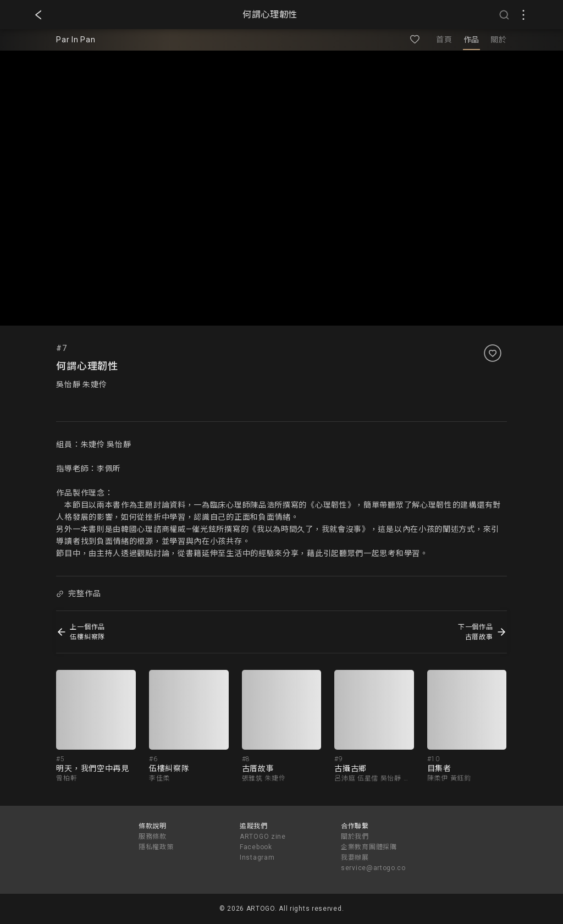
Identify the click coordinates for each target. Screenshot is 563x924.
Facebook (256, 847)
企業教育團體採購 (369, 847)
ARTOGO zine (263, 837)
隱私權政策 (156, 847)
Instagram (257, 857)
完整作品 (79, 593)
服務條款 (153, 837)
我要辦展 (355, 857)
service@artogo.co (373, 868)
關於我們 (355, 837)
